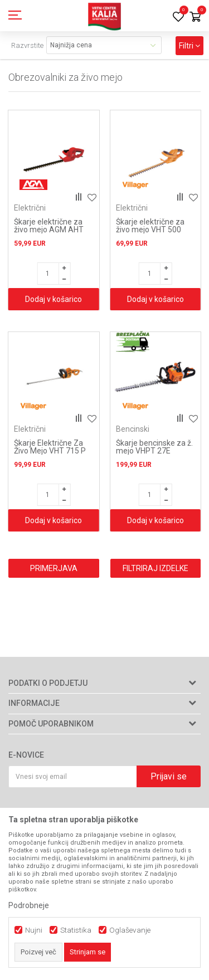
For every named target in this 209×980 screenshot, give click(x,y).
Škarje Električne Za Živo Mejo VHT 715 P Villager (50, 451)
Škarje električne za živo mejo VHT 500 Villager (150, 230)
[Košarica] (195, 18)
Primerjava (54, 568)
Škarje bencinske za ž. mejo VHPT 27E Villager (154, 451)
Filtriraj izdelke (155, 568)
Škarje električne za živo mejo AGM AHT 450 (49, 230)
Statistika (76, 930)
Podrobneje (29, 905)
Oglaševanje (130, 930)
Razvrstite (27, 45)
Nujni (34, 930)
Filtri (189, 46)
